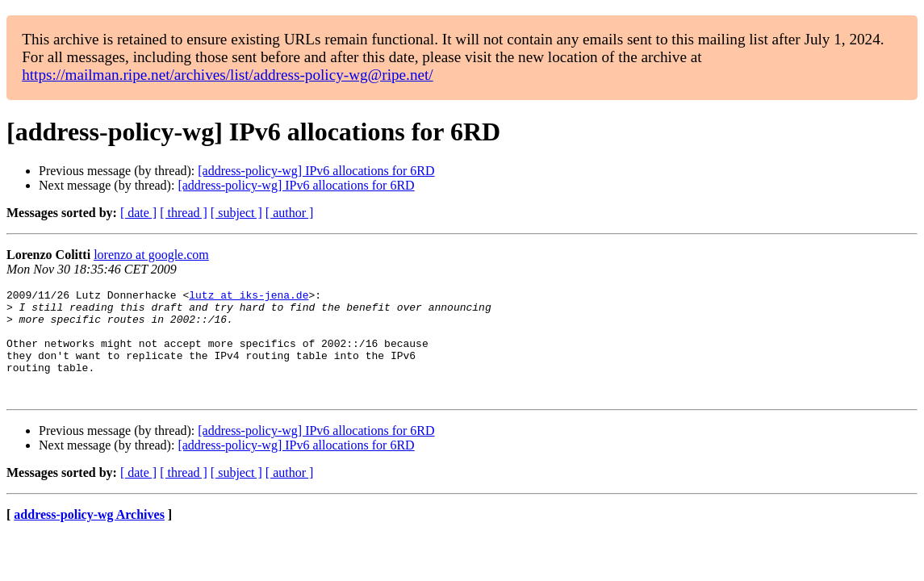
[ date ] (138, 213)
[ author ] (290, 213)
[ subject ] (236, 213)
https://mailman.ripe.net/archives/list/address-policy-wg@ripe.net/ (228, 75)
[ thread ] (184, 213)
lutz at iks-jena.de (249, 297)
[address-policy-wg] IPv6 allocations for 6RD (316, 171)
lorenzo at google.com (151, 255)
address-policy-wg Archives (89, 536)
